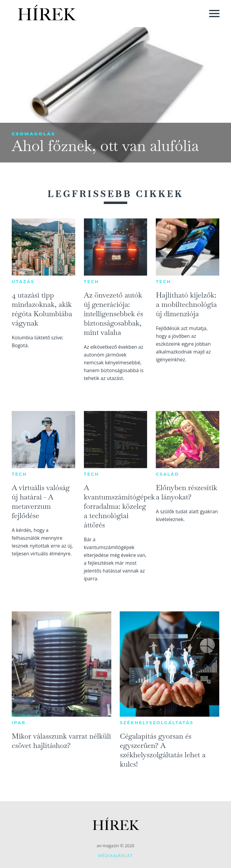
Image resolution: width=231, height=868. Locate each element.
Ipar (19, 723)
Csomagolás (33, 134)
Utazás (23, 282)
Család (167, 474)
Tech (92, 282)
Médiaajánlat (115, 856)
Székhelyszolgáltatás (157, 723)
